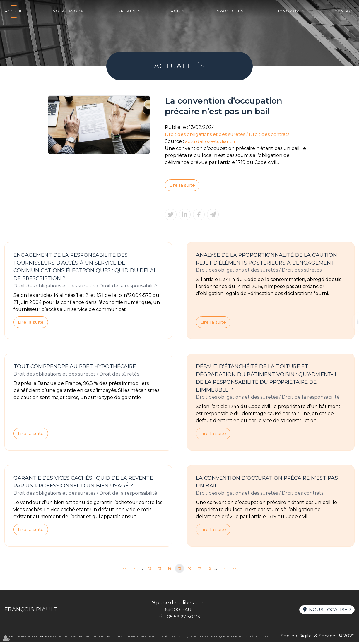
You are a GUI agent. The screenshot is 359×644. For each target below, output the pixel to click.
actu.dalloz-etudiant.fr (212, 141)
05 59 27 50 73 (183, 618)
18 (209, 570)
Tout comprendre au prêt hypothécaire (77, 367)
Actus (177, 11)
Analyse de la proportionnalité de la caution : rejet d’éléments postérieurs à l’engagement (269, 259)
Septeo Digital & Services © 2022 (317, 637)
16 (190, 570)
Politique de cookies (193, 638)
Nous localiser (329, 611)
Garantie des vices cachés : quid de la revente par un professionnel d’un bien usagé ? (86, 483)
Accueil (14, 11)
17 (200, 570)
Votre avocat (69, 11)
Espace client (230, 11)
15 (179, 570)
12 (150, 570)
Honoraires (290, 11)
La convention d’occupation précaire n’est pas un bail (269, 483)
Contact (344, 11)
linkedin (347, 322)
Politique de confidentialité (232, 638)
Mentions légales (162, 638)
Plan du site (137, 638)
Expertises (128, 11)
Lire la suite (182, 185)
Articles (262, 638)
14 (170, 570)
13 (160, 570)
